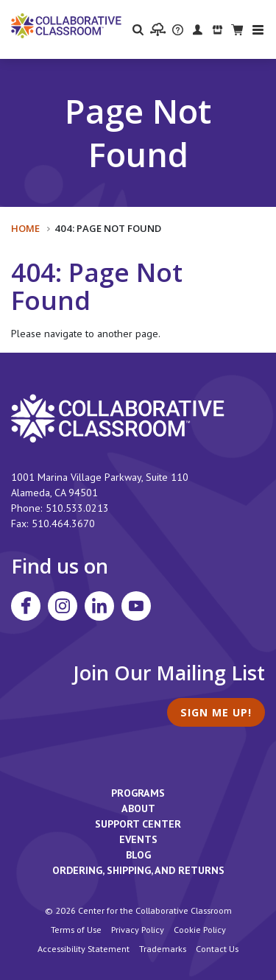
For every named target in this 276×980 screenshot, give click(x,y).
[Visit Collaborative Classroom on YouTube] (136, 606)
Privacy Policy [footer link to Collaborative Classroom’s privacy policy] (138, 929)
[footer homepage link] (118, 417)
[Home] (66, 25)
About (138, 808)
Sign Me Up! (216, 712)
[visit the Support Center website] (178, 29)
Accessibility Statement (84, 948)
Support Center (138, 824)
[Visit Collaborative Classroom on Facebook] (26, 606)
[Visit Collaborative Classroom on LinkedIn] (99, 606)
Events (138, 839)
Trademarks (163, 948)
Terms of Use (76, 929)
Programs (138, 793)
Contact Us (217, 948)
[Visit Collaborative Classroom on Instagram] (63, 606)
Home (25, 228)
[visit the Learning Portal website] (158, 29)
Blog (138, 855)
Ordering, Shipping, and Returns (138, 870)
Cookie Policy (200, 929)
